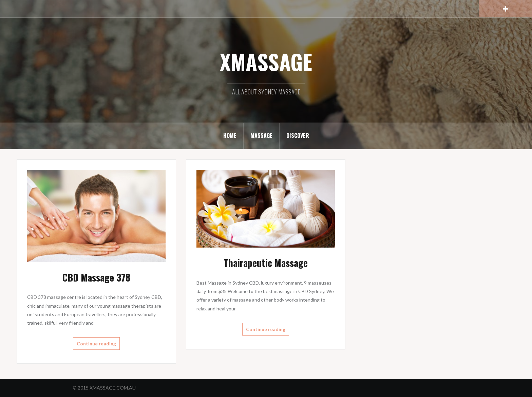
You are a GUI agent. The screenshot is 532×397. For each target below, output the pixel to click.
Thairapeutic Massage (266, 263)
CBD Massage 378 (96, 277)
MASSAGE (261, 136)
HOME (230, 136)
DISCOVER (298, 136)
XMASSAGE (266, 61)
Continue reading (96, 344)
